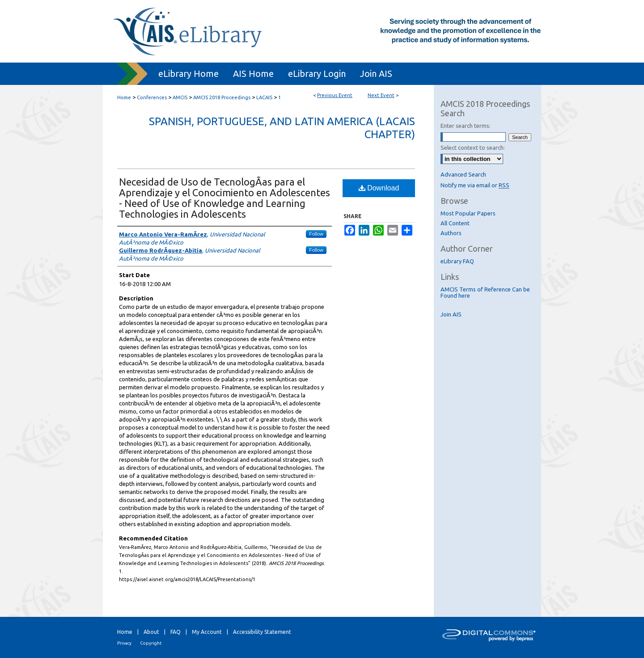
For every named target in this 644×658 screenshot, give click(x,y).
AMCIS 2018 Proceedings (222, 97)
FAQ (176, 632)
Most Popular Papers (468, 213)
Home (124, 97)
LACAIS (265, 97)
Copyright (151, 643)
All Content (455, 223)
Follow (316, 234)
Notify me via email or (475, 185)
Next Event (381, 95)
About (151, 632)
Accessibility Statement (262, 632)
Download (379, 188)
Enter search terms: (466, 126)
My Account (207, 632)
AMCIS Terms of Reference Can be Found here (485, 292)
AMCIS (181, 97)
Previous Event (335, 95)
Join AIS (451, 314)
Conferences (153, 97)
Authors (451, 233)
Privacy (124, 643)
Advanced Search (463, 174)
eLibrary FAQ (457, 261)
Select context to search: (473, 148)
